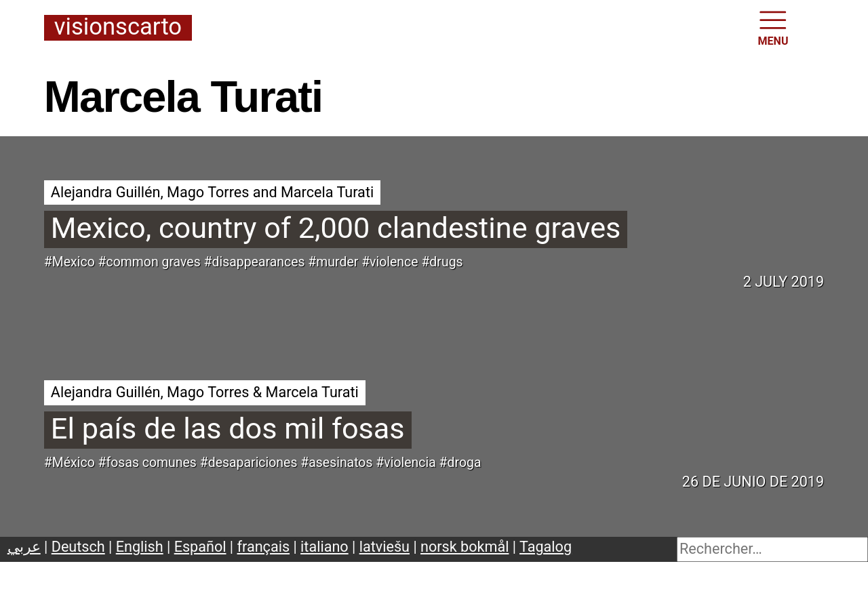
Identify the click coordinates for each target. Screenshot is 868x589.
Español (200, 547)
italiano (324, 547)
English (140, 547)
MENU (773, 27)
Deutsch (78, 547)
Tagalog (546, 547)
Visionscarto (118, 27)
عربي (24, 547)
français (264, 547)
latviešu (384, 547)
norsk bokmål (465, 547)
